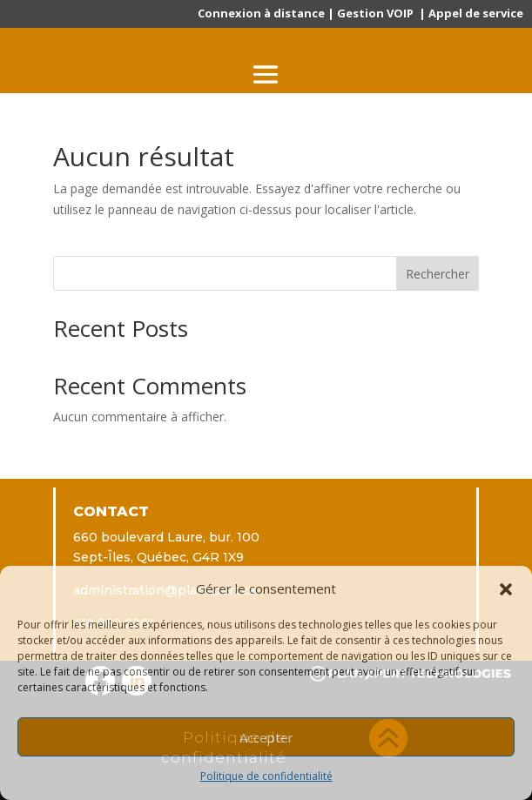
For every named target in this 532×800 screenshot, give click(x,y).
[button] (506, 589)
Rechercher (438, 274)
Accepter (266, 737)
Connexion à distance (261, 13)
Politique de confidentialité (266, 776)
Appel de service (476, 13)
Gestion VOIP (375, 13)
